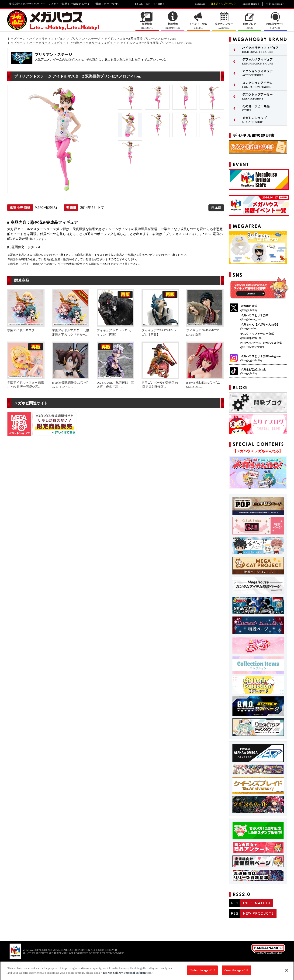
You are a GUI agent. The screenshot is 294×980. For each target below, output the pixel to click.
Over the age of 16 (236, 972)
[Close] (287, 972)
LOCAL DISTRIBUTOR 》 (150, 4)
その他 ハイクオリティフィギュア (93, 43)
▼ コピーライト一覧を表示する (34, 962)
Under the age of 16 (202, 972)
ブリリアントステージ (85, 39)
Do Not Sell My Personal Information (127, 975)
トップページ (16, 39)
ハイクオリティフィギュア (48, 39)
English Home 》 (251, 4)
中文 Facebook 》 (275, 4)
